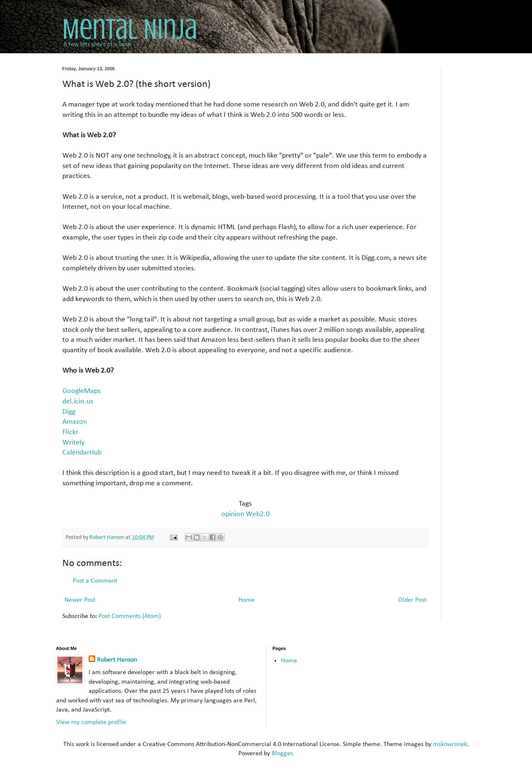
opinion (233, 514)
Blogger (282, 754)
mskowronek (450, 744)
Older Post (412, 600)
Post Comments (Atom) (130, 616)
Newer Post (80, 600)
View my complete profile (91, 722)
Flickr (70, 432)
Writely (73, 443)
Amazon (75, 422)
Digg (69, 412)
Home (246, 600)
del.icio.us (78, 402)
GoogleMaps (82, 391)
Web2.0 (258, 514)
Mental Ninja (130, 29)
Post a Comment (95, 581)
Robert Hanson (117, 660)
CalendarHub (82, 453)
